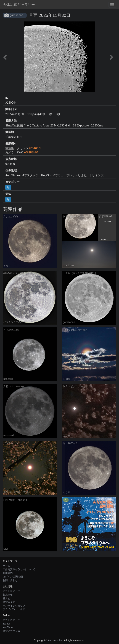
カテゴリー (12, 182)
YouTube (8, 627)
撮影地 (10, 132)
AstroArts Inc (55, 640)
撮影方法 (11, 121)
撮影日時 (11, 109)
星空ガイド (9, 602)
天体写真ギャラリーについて (19, 569)
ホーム (6, 566)
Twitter (6, 624)
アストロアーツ (11, 591)
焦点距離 (11, 159)
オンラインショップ (14, 606)
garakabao (17, 15)
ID (7, 98)
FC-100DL (35, 148)
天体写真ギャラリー (19, 5)
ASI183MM (31, 152)
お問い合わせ (10, 580)
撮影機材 (11, 144)
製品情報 (8, 595)
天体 (8, 194)
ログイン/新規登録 (13, 577)
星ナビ (6, 598)
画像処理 (11, 170)
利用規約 (8, 573)
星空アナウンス (11, 631)
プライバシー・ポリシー (16, 609)
